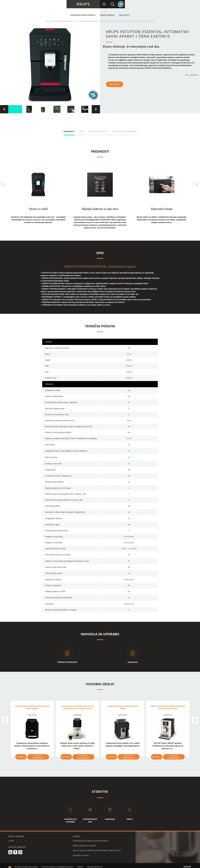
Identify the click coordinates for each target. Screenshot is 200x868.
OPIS (82, 131)
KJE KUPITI (124, 15)
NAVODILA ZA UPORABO (124, 131)
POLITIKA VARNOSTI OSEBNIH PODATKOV (58, 865)
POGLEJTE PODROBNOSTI (38, 757)
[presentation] (4, 109)
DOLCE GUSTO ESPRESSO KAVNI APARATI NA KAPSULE (97, 849)
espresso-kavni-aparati (62, 21)
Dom (48, 21)
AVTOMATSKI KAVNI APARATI (87, 21)
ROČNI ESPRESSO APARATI (85, 844)
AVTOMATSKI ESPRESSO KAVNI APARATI (90, 839)
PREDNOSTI (69, 131)
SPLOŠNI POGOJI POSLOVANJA (26, 865)
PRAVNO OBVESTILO (95, 865)
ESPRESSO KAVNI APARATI (83, 15)
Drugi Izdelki (108, 15)
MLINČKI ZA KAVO (81, 853)
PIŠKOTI (80, 865)
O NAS (11, 839)
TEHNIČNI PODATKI (98, 131)
